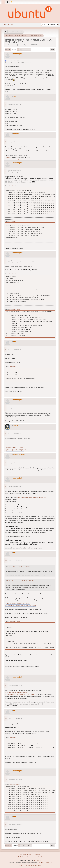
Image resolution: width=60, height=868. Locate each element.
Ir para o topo (8, 846)
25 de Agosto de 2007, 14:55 (14, 170)
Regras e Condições (27, 857)
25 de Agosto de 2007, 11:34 (14, 142)
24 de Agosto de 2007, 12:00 (13, 61)
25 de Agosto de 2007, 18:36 (14, 486)
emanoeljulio (18, 54)
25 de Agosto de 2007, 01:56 (14, 104)
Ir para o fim (8, 50)
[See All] (6, 32)
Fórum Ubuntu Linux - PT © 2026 (30, 854)
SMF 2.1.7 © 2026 (25, 865)
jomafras (16, 133)
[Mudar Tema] (12, 2)
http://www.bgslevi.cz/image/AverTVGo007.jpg (32, 497)
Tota (15, 341)
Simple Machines (36, 865)
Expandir (19, 186)
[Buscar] (48, 24)
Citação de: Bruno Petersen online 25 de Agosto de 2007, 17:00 (21, 581)
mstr (15, 96)
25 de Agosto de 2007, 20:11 (15, 685)
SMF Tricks (37, 860)
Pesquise (8, 157)
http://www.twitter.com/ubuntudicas (16, 449)
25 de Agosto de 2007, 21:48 (15, 779)
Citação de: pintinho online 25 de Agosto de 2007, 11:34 (19, 567)
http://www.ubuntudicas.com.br (14, 447)
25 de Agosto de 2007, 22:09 (15, 825)
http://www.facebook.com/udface (15, 451)
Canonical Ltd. (48, 863)
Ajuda (20, 857)
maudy (15, 425)
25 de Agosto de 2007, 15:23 (14, 350)
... (25, 49)
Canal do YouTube (11, 159)
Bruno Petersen (19, 455)
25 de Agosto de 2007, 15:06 (14, 260)
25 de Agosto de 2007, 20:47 (15, 719)
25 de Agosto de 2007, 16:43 (14, 408)
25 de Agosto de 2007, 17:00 (14, 463)
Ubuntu (40, 863)
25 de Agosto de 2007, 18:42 (15, 561)
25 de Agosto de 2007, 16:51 (14, 434)
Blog (18, 159)
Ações (53, 50)
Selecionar (12, 186)
